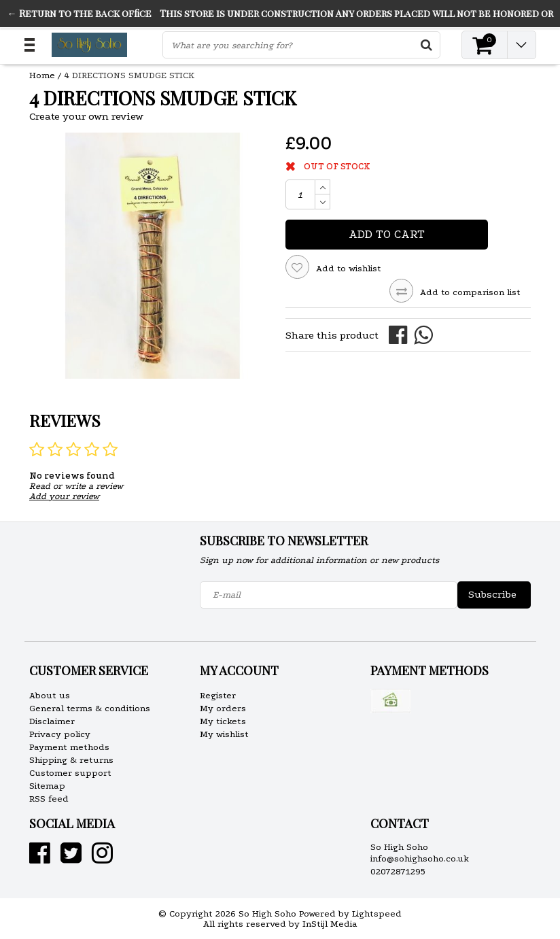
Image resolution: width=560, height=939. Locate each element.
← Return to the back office (80, 13)
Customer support (70, 773)
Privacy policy (60, 734)
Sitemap (47, 786)
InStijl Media (330, 924)
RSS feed (49, 799)
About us (50, 695)
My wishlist (224, 734)
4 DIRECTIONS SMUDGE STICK (129, 75)
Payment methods (69, 747)
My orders (223, 708)
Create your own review (86, 116)
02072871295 (398, 871)
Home (42, 75)
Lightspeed (377, 914)
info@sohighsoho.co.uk (420, 858)
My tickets (223, 721)
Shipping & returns (71, 760)
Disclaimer (52, 721)
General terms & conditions (90, 708)
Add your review (64, 496)
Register (218, 695)
